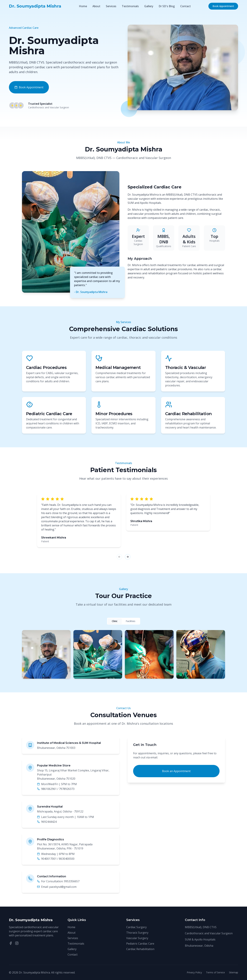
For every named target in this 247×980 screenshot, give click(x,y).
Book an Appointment (176, 771)
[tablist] (124, 621)
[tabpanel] (123, 654)
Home (83, 6)
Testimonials (130, 6)
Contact (186, 6)
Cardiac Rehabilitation (140, 949)
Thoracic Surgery (137, 933)
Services (111, 6)
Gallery (149, 6)
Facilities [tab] (131, 621)
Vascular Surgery (137, 938)
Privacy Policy (194, 972)
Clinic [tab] (115, 621)
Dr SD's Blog (167, 6)
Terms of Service (215, 972)
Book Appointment (223, 6)
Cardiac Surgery (136, 927)
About (96, 6)
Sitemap (234, 972)
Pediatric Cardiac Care (140, 944)
